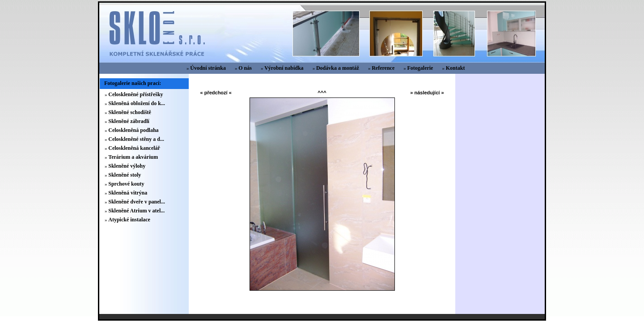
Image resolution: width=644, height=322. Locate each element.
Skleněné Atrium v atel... (136, 211)
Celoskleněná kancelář (134, 148)
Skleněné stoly (125, 175)
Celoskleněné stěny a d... (136, 139)
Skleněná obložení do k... (137, 103)
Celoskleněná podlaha (133, 130)
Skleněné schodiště (130, 112)
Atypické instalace (129, 220)
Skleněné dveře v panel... (137, 202)
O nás (245, 68)
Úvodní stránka (208, 68)
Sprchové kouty (126, 184)
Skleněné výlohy (127, 166)
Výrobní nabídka (284, 68)
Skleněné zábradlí (129, 121)
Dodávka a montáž (338, 68)
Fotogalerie (420, 68)
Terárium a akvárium (133, 157)
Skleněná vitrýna (128, 193)
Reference (383, 68)
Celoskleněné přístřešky (136, 94)
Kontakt (455, 68)
